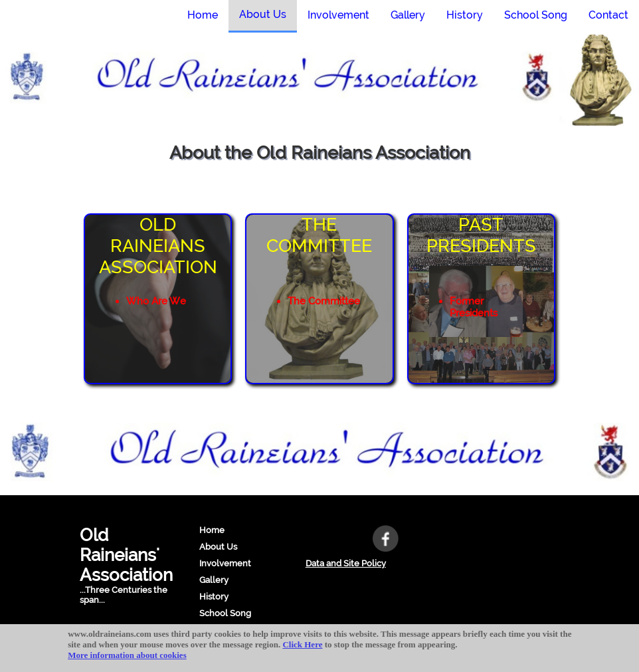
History (214, 597)
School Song (225, 613)
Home (212, 530)
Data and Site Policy (346, 563)
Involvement (225, 563)
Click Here (302, 644)
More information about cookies (127, 655)
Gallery (214, 580)
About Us (218, 547)
